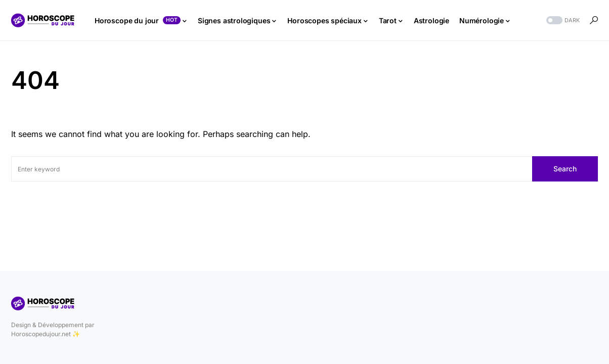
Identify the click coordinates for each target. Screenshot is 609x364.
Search (565, 169)
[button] (562, 20)
